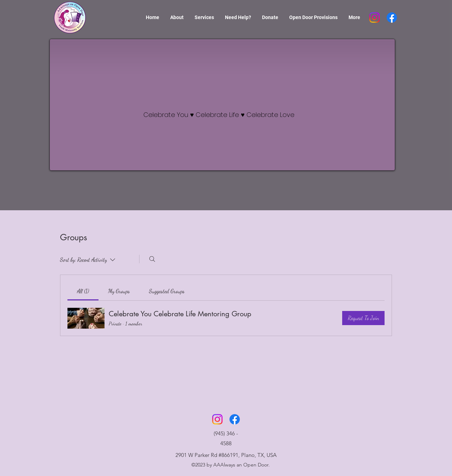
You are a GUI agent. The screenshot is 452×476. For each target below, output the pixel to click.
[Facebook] (392, 17)
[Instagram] (374, 17)
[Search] (152, 259)
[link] (83, 291)
